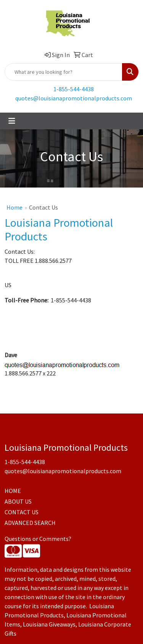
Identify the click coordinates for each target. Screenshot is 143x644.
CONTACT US (22, 512)
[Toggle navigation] (12, 121)
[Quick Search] (63, 72)
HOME (13, 491)
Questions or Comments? (38, 539)
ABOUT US (18, 501)
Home (14, 207)
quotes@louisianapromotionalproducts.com (74, 98)
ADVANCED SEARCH (30, 523)
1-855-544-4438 (74, 89)
